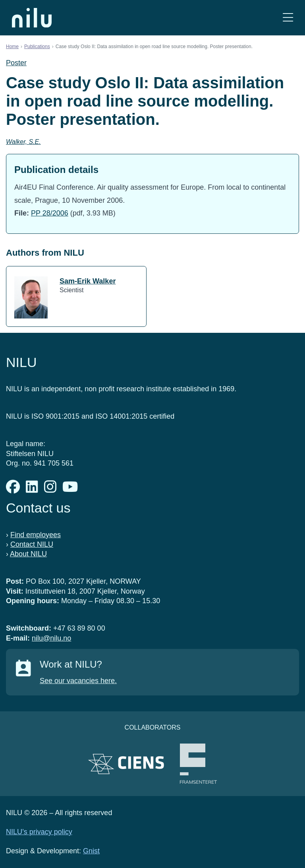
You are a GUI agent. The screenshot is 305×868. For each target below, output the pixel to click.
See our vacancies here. (78, 681)
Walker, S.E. (23, 142)
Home (12, 47)
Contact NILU (32, 544)
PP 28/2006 (50, 213)
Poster (16, 63)
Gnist (91, 851)
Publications (37, 47)
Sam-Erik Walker (88, 281)
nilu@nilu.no (51, 638)
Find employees (36, 535)
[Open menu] (288, 18)
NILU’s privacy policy (39, 832)
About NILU (28, 554)
